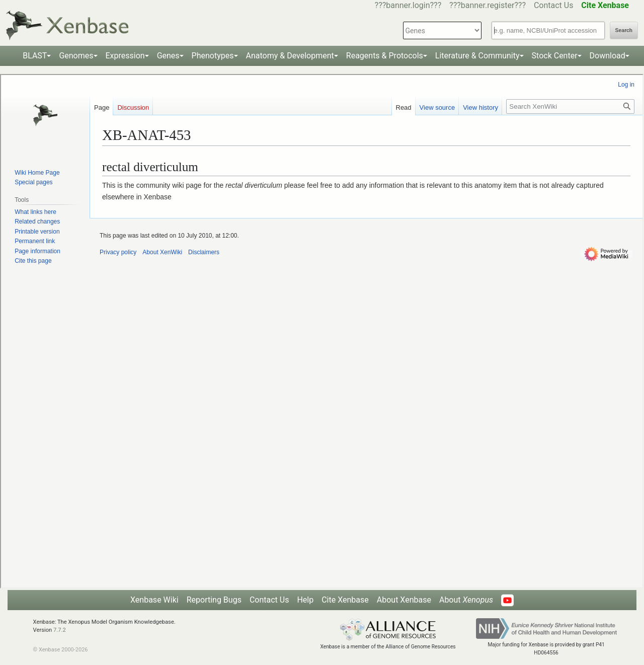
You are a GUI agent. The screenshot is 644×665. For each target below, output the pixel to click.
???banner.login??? (408, 5)
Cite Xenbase (345, 600)
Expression (125, 56)
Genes (168, 56)
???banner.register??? (488, 5)
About (466, 600)
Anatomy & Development (290, 56)
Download (608, 56)
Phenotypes (213, 56)
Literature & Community (477, 56)
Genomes (76, 56)
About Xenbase (404, 600)
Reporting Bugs (214, 600)
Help (305, 600)
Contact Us (554, 5)
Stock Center (555, 56)
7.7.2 (60, 630)
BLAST (35, 56)
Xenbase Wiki (154, 600)
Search (624, 30)
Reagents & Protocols (385, 56)
